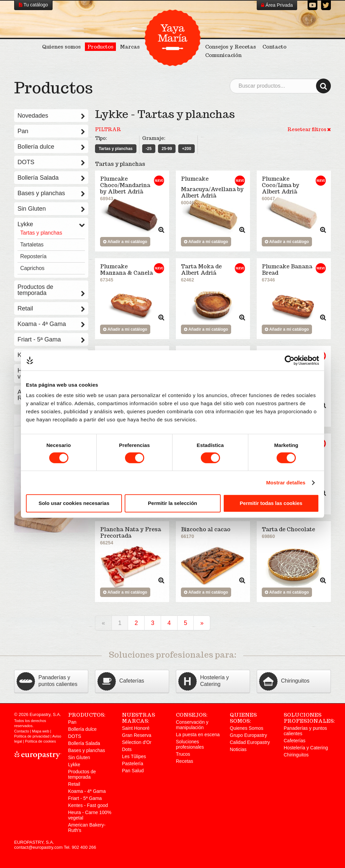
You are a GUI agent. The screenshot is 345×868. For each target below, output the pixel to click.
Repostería (33, 256)
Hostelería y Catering (306, 748)
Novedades (51, 116)
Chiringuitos (296, 755)
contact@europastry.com (38, 847)
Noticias (238, 749)
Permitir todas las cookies (271, 503)
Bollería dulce (51, 147)
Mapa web (41, 731)
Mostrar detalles (286, 483)
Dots (127, 749)
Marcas (130, 47)
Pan (51, 131)
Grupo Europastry (248, 735)
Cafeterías (295, 741)
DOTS (51, 162)
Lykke (51, 224)
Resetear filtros (309, 129)
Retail (51, 308)
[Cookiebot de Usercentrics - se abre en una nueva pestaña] (290, 360)
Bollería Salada (51, 178)
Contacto (274, 47)
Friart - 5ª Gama (51, 339)
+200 (186, 149)
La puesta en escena (198, 735)
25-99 (167, 149)
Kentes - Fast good (88, 805)
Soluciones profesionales (190, 744)
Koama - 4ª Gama (51, 324)
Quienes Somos (247, 728)
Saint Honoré (136, 728)
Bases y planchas (51, 193)
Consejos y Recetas (231, 47)
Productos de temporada (51, 290)
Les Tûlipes (134, 756)
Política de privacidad (32, 736)
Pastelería (133, 764)
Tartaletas (32, 245)
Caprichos (32, 268)
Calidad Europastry (250, 742)
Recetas (184, 761)
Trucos (183, 754)
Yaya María (172, 38)
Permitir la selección (172, 503)
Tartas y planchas (116, 149)
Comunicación (223, 55)
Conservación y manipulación (192, 725)
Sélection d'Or (137, 742)
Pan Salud (133, 771)
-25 (149, 149)
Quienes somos (61, 47)
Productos (100, 47)
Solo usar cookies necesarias (74, 503)
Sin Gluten (51, 209)
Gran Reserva (137, 735)
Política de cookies (40, 741)
